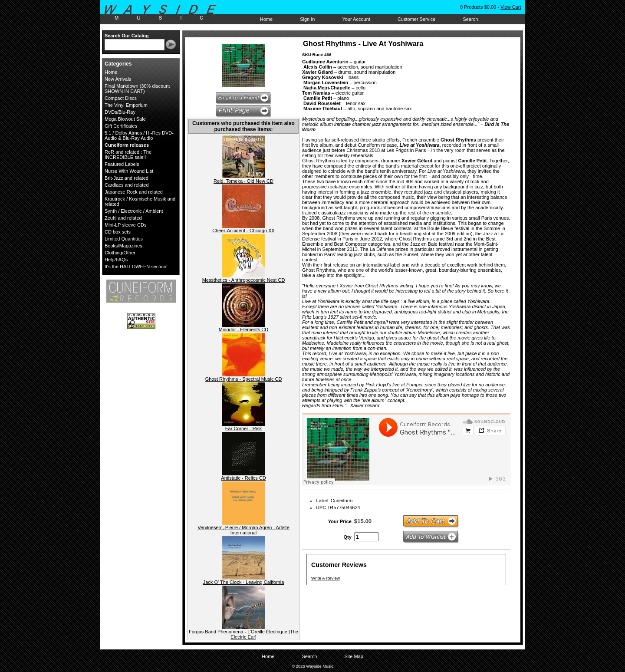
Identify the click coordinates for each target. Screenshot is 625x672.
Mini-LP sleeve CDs (125, 225)
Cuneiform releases (127, 145)
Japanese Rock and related (134, 192)
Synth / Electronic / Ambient (134, 211)
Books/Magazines (123, 246)
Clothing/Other (120, 253)
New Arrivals (118, 79)
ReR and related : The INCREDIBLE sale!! (128, 155)
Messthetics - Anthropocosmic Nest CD (244, 280)
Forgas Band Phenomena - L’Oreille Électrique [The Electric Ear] (243, 634)
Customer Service (416, 19)
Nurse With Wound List (129, 171)
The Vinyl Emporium (126, 105)
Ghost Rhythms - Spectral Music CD (244, 379)
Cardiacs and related (127, 185)
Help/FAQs (116, 260)
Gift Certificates (121, 126)
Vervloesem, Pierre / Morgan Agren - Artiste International (243, 530)
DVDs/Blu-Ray (120, 112)
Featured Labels (122, 164)
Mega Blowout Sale (125, 119)
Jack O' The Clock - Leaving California (244, 582)
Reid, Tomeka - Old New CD (243, 181)
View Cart (511, 7)
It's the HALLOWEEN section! (136, 267)
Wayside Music (164, 13)
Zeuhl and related (123, 218)
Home (266, 19)
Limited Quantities (124, 239)
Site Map (354, 656)
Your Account (356, 19)
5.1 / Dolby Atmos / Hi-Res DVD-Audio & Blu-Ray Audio (139, 135)
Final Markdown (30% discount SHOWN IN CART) (137, 89)
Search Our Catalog (127, 36)
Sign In (307, 19)
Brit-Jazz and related (127, 178)
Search (470, 19)
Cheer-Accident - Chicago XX (243, 231)
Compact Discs (121, 98)
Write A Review (326, 578)
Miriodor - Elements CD (243, 329)
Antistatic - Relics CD (243, 478)
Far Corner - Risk (243, 428)
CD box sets (118, 232)
